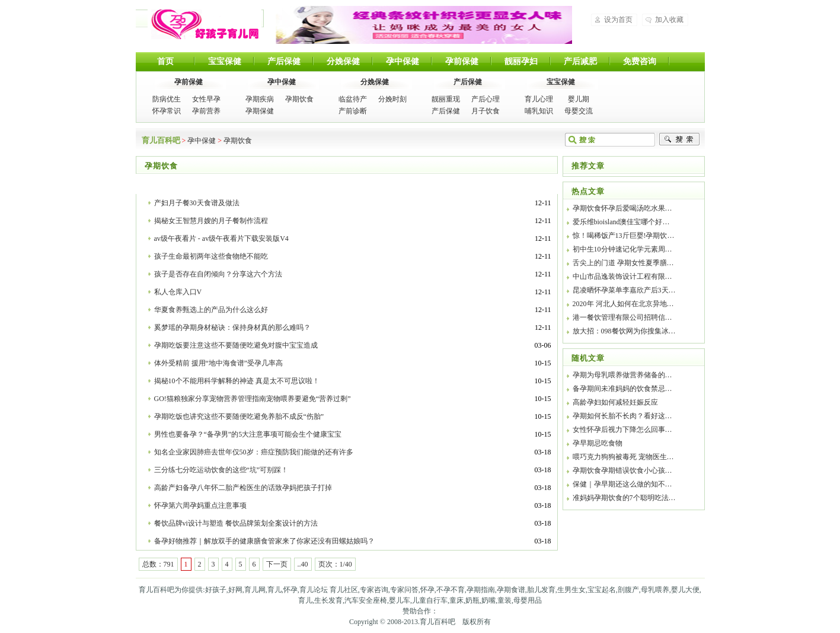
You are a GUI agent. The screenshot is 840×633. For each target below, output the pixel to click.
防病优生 (167, 99)
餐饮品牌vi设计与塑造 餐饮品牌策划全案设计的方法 (236, 523)
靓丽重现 (446, 99)
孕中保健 (403, 61)
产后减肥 (580, 61)
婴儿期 (579, 99)
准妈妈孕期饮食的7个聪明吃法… (624, 498)
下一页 (277, 564)
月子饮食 (486, 111)
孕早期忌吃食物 (598, 443)
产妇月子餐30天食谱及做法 (197, 203)
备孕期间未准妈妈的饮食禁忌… (622, 389)
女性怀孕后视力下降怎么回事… (622, 430)
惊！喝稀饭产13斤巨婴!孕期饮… (624, 236)
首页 (165, 61)
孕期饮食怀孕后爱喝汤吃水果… (622, 208)
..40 (303, 564)
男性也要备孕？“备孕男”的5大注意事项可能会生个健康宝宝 (248, 434)
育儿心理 (539, 99)
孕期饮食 (299, 99)
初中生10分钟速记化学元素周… (622, 249)
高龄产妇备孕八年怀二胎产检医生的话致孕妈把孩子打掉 (243, 488)
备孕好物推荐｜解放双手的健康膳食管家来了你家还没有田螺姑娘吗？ (264, 541)
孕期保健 (260, 111)
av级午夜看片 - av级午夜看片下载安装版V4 (221, 238)
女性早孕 (206, 99)
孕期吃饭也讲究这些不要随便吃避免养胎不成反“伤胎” (239, 416)
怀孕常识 (167, 111)
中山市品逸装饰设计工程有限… (622, 276)
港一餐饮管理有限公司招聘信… (622, 317)
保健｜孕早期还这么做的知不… (622, 484)
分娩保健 (343, 61)
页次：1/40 (335, 564)
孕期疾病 (260, 99)
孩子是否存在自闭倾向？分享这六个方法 (218, 274)
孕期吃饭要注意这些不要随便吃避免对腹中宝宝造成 (236, 345)
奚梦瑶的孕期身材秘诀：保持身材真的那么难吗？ (232, 327)
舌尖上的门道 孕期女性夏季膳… (623, 263)
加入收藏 (669, 20)
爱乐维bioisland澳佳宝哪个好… (621, 222)
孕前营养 (206, 111)
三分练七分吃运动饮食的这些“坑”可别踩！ (221, 470)
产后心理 (486, 99)
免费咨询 (640, 61)
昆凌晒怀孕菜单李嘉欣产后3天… (624, 290)
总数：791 (158, 564)
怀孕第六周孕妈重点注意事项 (200, 505)
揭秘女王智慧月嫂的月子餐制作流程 (211, 221)
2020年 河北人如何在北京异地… (623, 304)
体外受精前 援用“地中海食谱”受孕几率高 (219, 363)
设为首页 (618, 20)
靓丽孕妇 (521, 61)
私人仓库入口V (178, 292)
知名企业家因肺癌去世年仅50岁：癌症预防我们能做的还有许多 (254, 452)
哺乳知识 (539, 111)
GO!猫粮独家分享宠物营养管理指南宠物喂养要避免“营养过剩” (253, 399)
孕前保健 (462, 61)
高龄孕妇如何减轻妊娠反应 (615, 402)
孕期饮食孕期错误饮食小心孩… (622, 470)
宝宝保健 (225, 61)
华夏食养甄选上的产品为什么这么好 (211, 310)
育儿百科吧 (205, 24)
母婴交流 (579, 111)
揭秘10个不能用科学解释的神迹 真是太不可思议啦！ (237, 381)
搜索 (679, 139)
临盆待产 (353, 99)
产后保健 (284, 61)
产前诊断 (353, 111)
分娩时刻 (392, 99)
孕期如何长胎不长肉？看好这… (622, 416)
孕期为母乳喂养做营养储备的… (622, 375)
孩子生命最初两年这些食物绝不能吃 (211, 256)
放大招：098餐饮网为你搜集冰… (624, 331)
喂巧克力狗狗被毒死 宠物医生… (623, 457)
